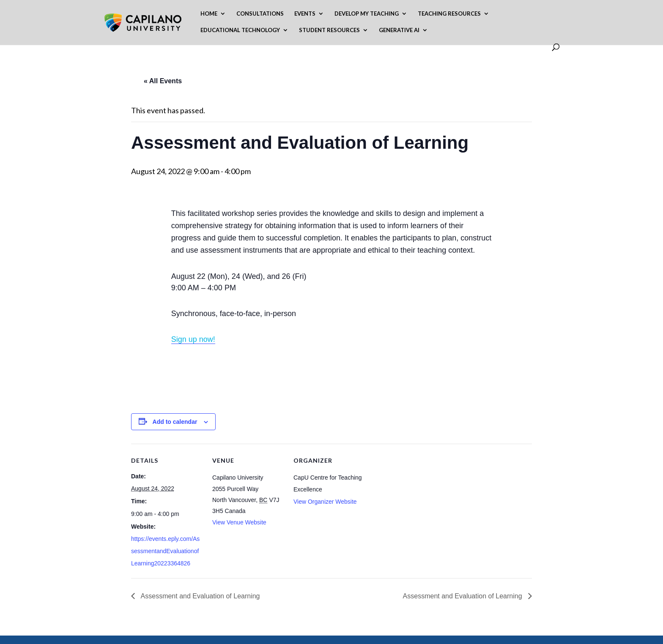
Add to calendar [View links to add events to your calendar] (175, 422)
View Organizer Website (325, 502)
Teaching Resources (449, 14)
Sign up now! (193, 339)
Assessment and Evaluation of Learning (200, 596)
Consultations (260, 14)
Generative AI (399, 30)
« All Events (163, 81)
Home (209, 14)
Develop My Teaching (367, 14)
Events (305, 14)
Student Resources (329, 30)
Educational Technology (240, 30)
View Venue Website (239, 522)
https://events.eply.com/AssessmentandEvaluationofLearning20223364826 (165, 551)
